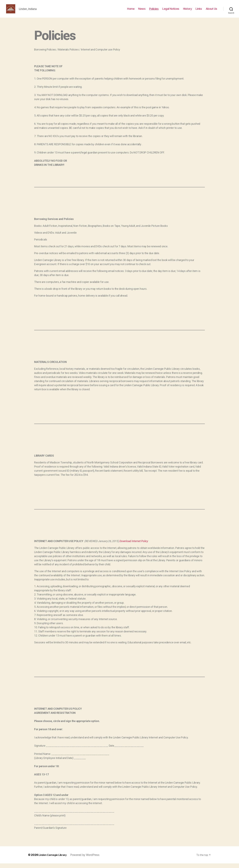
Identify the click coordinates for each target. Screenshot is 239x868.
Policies (154, 11)
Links (199, 11)
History (187, 11)
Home (131, 11)
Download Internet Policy (134, 546)
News (142, 11)
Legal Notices (171, 11)
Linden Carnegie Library (54, 859)
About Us (211, 11)
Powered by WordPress (89, 859)
